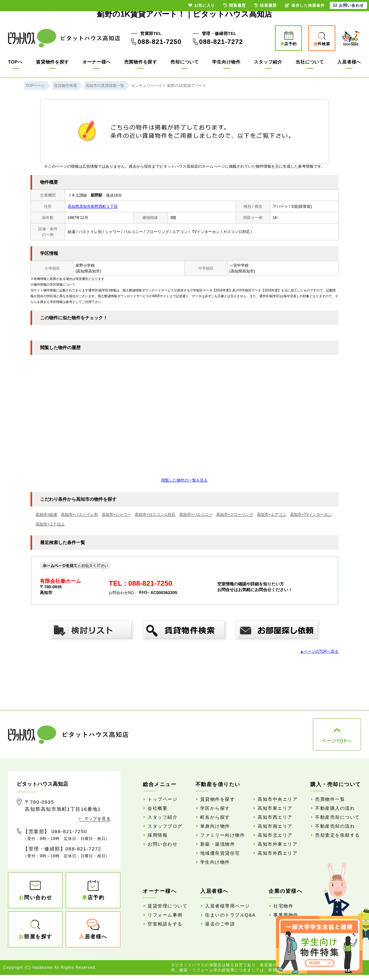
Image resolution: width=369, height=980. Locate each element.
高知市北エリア (275, 835)
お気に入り (202, 5)
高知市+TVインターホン (311, 515)
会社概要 (158, 808)
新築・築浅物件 (218, 844)
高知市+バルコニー (196, 515)
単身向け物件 (215, 826)
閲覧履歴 (235, 5)
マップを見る (97, 819)
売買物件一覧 (330, 799)
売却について (184, 62)
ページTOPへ (337, 741)
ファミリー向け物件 (223, 835)
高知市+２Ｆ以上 (50, 524)
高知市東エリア (275, 808)
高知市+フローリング (235, 515)
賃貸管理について (167, 906)
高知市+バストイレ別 (79, 515)
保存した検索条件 (305, 5)
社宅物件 (283, 906)
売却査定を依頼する (338, 835)
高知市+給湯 (46, 515)
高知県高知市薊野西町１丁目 (93, 206)
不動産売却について (338, 817)
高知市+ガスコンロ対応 (155, 515)
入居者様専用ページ (227, 906)
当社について (310, 62)
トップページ (163, 799)
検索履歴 (265, 5)
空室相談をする (165, 924)
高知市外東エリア (278, 844)
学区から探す (215, 808)
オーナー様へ (97, 62)
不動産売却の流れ (335, 826)
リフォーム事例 (165, 915)
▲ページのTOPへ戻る (319, 651)
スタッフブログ (165, 826)
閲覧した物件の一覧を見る (184, 480)
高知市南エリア (275, 826)
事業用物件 (286, 915)
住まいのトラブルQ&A (230, 915)
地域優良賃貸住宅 (220, 853)
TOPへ (15, 62)
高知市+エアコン (272, 515)
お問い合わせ (163, 844)
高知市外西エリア (278, 853)
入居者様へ (349, 62)
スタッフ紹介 (268, 62)
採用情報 (158, 835)
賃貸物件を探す (52, 62)
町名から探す (215, 817)
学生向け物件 (226, 62)
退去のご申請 (220, 924)
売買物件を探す (141, 62)
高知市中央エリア (278, 799)
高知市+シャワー (116, 515)
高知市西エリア (275, 817)
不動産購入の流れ (335, 808)
